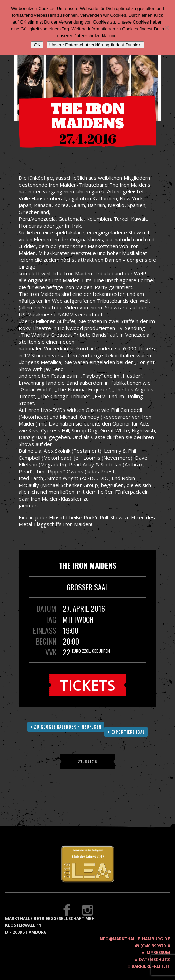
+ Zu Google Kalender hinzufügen (66, 727)
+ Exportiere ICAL (126, 732)
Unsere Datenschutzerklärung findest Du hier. (95, 45)
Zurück (87, 761)
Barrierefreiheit (151, 966)
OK (37, 45)
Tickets (88, 685)
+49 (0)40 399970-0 (151, 946)
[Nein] (166, 28)
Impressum (158, 953)
